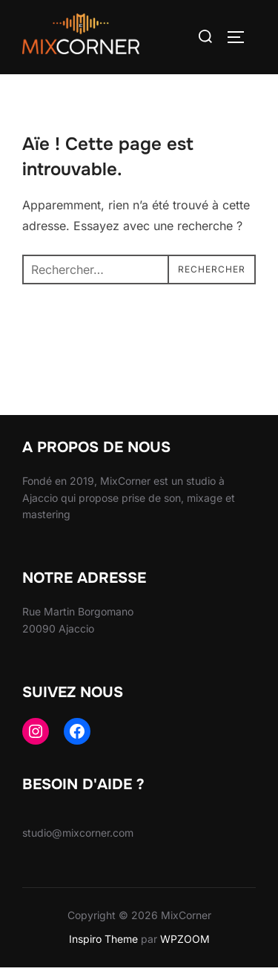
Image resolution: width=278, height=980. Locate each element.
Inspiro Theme (103, 951)
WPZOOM (185, 951)
